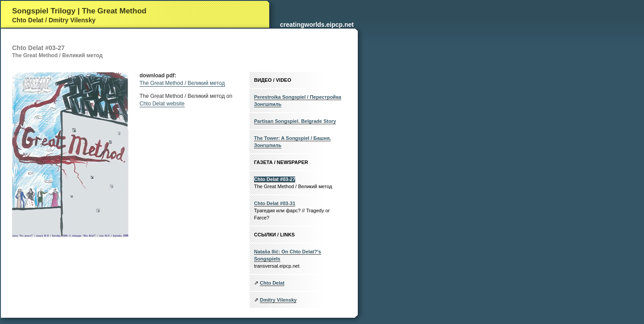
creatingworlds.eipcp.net (317, 25)
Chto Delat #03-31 (275, 203)
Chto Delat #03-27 (275, 179)
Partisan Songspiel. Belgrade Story (295, 121)
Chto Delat (272, 283)
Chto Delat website (162, 104)
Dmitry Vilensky (278, 300)
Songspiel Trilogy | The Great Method (79, 11)
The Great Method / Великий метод (182, 83)
